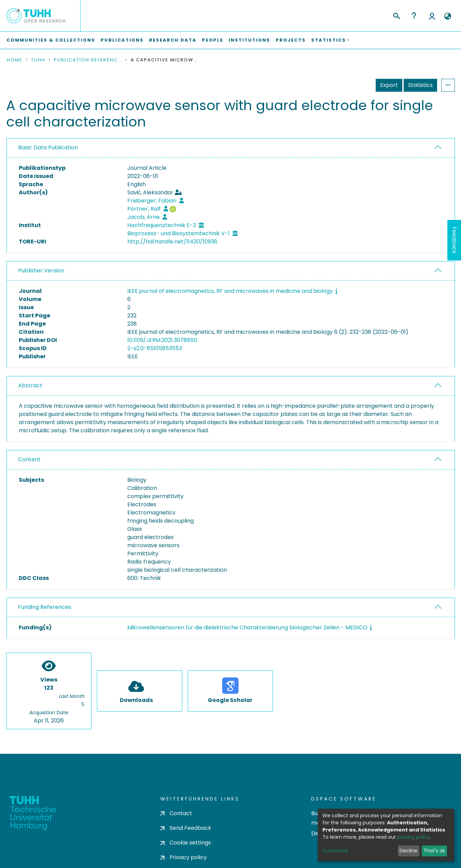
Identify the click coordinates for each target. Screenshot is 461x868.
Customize (335, 851)
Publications (122, 40)
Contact (176, 813)
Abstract (30, 385)
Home (15, 60)
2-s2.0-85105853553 (155, 348)
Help (414, 16)
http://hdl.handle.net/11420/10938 (172, 242)
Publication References (88, 60)
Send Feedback (186, 828)
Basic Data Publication (48, 147)
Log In (432, 16)
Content (29, 459)
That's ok (434, 851)
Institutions (249, 40)
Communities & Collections (51, 40)
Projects (291, 40)
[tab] (231, 148)
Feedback (454, 240)
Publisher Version (41, 271)
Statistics (420, 85)
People (213, 40)
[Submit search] (396, 15)
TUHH (38, 60)
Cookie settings (186, 843)
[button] (448, 16)
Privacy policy (184, 857)
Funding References (45, 607)
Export (389, 85)
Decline (408, 851)
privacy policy (414, 837)
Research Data (173, 40)
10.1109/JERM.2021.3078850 (162, 340)
